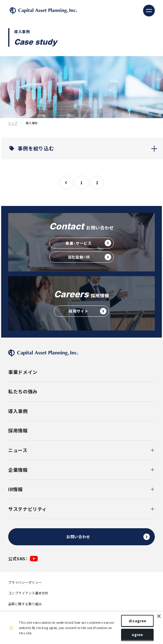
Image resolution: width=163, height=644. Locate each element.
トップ (13, 123)
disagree (137, 621)
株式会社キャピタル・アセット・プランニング (43, 11)
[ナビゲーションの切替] (149, 11)
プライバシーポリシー (25, 582)
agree (137, 635)
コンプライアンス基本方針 (28, 593)
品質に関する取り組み (25, 604)
